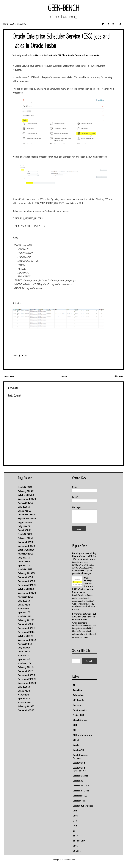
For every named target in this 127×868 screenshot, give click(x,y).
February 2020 (25, 706)
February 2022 (25, 620)
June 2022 (23, 605)
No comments (92, 55)
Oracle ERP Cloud (59, 55)
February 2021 (25, 667)
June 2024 (23, 530)
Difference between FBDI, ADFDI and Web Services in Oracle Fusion (84, 617)
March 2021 (23, 663)
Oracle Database (81, 776)
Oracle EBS (78, 781)
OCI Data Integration (82, 735)
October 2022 (24, 589)
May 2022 (22, 608)
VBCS (75, 846)
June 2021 (23, 652)
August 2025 (24, 503)
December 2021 (25, 628)
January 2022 (25, 624)
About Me (22, 24)
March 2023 (23, 569)
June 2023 (23, 562)
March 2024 (23, 534)
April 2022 (23, 612)
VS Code (77, 851)
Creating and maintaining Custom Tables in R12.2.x (84, 555)
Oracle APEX (79, 750)
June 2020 (23, 691)
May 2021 (22, 656)
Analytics (77, 690)
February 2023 (25, 573)
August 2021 (24, 644)
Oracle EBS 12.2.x (81, 786)
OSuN (75, 816)
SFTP (75, 836)
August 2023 (24, 554)
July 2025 (23, 507)
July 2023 (23, 558)
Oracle (76, 745)
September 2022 (26, 593)
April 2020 (23, 699)
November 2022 (26, 585)
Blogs (13, 24)
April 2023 (23, 566)
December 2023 (26, 546)
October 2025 (24, 495)
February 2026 (25, 491)
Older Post (119, 376)
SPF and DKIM (79, 841)
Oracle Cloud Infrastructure (80, 769)
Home (6, 24)
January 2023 (25, 577)
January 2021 (24, 671)
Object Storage (80, 720)
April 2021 (22, 659)
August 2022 (24, 597)
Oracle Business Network (80, 756)
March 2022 (23, 616)
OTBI (75, 821)
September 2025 (26, 499)
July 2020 (23, 687)
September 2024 (26, 518)
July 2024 (23, 526)
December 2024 (26, 515)
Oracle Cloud (79, 763)
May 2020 (22, 695)
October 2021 (24, 636)
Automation (79, 695)
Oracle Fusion (75, 55)
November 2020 (26, 679)
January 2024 (25, 542)
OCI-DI (76, 740)
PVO (75, 826)
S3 (74, 831)
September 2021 (26, 640)
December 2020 (26, 675)
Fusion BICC (78, 715)
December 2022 (26, 581)
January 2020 (25, 710)
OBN (75, 725)
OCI (74, 730)
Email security (80, 710)
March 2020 (23, 703)
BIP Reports (79, 700)
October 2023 (24, 550)
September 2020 (26, 683)
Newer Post (9, 376)
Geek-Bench (63, 9)
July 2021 (22, 648)
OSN (75, 811)
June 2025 (23, 511)
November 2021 (25, 632)
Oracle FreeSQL (80, 796)
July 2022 (23, 601)
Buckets (77, 705)
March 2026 (23, 487)
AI (74, 685)
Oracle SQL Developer (83, 806)
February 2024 (25, 538)
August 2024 (24, 522)
